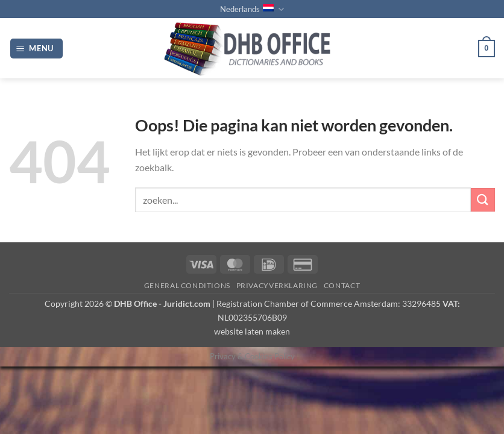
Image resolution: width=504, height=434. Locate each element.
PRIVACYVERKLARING (277, 285)
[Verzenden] (483, 200)
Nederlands (252, 9)
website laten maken (252, 331)
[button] (37, 49)
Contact (342, 285)
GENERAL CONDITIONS (187, 285)
